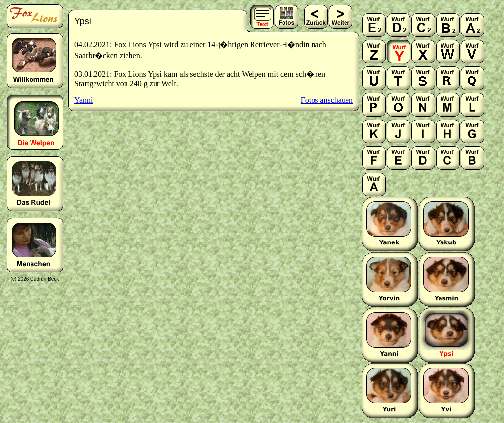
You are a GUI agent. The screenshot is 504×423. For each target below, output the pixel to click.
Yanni (84, 100)
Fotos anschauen (327, 100)
